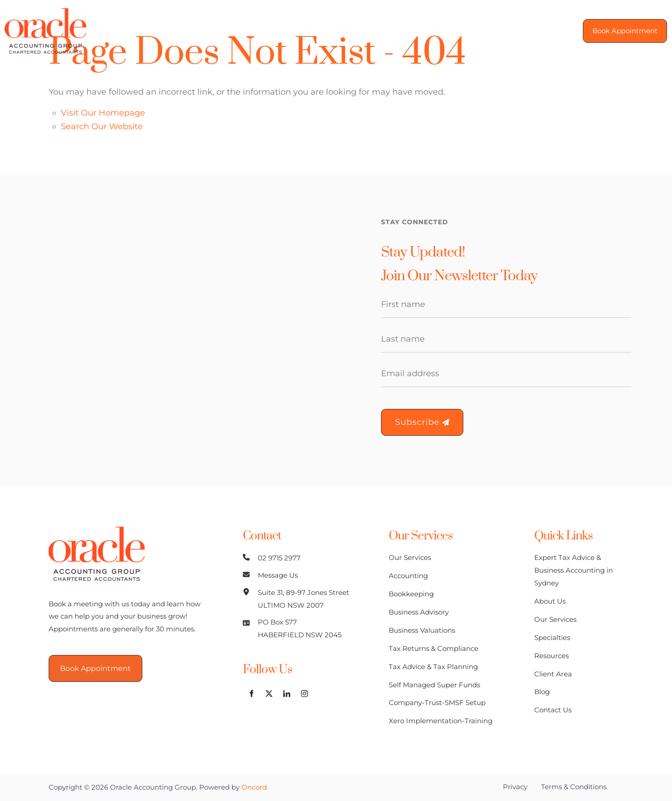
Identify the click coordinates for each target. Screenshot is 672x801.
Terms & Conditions (574, 787)
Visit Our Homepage (103, 113)
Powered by (233, 787)
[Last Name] (506, 339)
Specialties (312, 30)
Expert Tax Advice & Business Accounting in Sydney (574, 570)
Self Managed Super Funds (434, 685)
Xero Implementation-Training (441, 721)
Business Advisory (419, 612)
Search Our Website (102, 126)
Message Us (278, 575)
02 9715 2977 (279, 558)
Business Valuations (422, 630)
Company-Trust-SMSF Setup (437, 703)
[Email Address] (506, 374)
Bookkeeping (411, 594)
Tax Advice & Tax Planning (433, 667)
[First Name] (506, 305)
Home (136, 30)
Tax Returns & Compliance (434, 648)
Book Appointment (620, 25)
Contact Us (531, 30)
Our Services (248, 30)
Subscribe (422, 422)
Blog (483, 30)
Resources (373, 30)
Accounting (408, 576)
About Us (186, 30)
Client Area (434, 30)
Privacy (515, 787)
